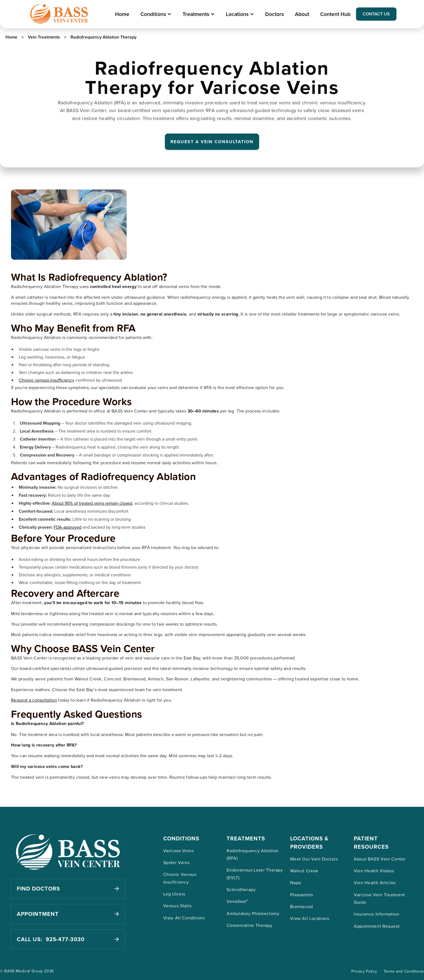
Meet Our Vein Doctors (314, 859)
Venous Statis (177, 906)
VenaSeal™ (237, 901)
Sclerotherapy (241, 889)
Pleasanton (302, 895)
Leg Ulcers (174, 894)
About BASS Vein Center (380, 859)
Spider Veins (176, 862)
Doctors (274, 14)
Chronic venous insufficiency (47, 380)
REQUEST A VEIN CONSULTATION (212, 142)
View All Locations (310, 918)
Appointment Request (377, 926)
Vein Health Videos (374, 871)
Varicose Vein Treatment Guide (379, 898)
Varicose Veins (179, 851)
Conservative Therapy (249, 925)
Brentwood (302, 906)
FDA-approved (68, 527)
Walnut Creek (304, 871)
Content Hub (335, 14)
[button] (156, 14)
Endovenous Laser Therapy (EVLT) (255, 874)
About (302, 14)
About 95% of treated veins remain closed (92, 503)
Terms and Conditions (404, 971)
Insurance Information (377, 914)
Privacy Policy (364, 971)
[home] (59, 14)
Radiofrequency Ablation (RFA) (253, 854)
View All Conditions (184, 918)
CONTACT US (376, 14)
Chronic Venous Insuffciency (180, 878)
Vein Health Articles (375, 883)
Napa (296, 883)
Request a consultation (34, 700)
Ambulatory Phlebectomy (253, 913)
